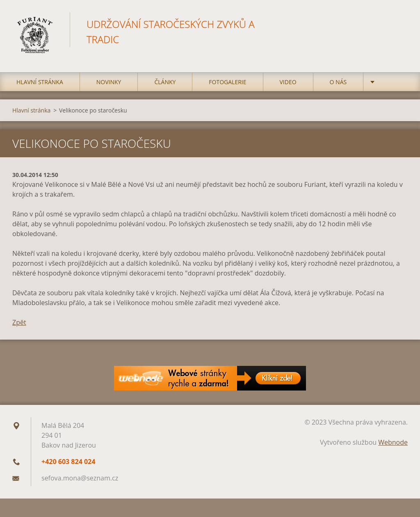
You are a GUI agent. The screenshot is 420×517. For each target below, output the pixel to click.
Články (165, 82)
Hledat (399, 24)
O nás (338, 82)
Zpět (19, 322)
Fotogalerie (227, 82)
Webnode (393, 442)
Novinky (109, 82)
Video (288, 82)
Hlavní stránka (40, 82)
